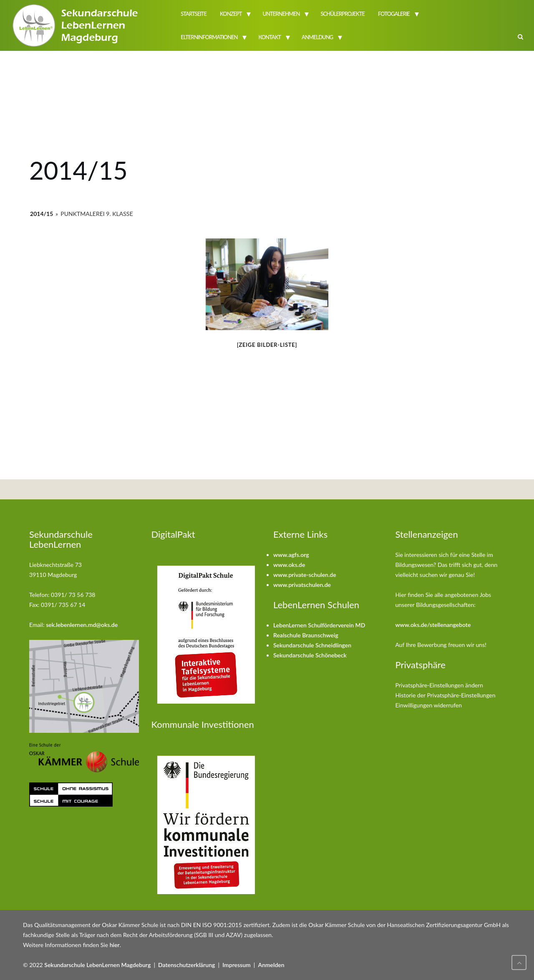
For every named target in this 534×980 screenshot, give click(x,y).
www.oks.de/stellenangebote (433, 625)
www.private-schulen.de (305, 575)
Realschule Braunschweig (306, 635)
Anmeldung (317, 37)
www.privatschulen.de (302, 585)
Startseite (194, 14)
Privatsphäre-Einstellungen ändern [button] (440, 685)
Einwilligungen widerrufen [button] (429, 705)
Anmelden (271, 965)
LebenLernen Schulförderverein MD (319, 625)
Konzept (231, 14)
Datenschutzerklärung (186, 965)
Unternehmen (281, 14)
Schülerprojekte (343, 14)
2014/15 (42, 214)
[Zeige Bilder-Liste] (267, 345)
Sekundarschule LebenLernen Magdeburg (97, 965)
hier (115, 945)
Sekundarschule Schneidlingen (312, 645)
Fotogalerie (394, 14)
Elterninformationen (209, 37)
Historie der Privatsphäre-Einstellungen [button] (446, 695)
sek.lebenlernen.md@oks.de (82, 625)
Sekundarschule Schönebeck (310, 655)
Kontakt (270, 37)
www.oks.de (289, 565)
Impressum (237, 965)
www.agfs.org (291, 555)
